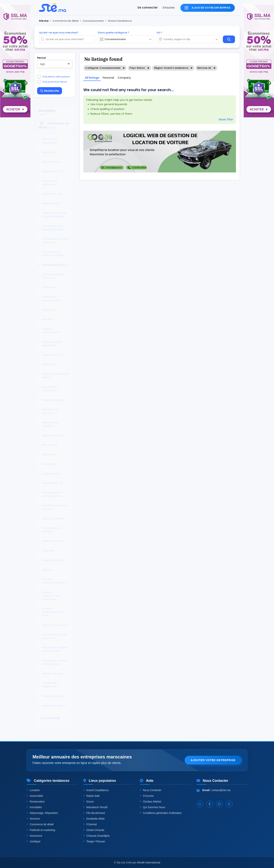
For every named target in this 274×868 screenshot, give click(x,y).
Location (33, 790)
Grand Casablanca (96, 790)
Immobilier (34, 807)
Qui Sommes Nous (153, 807)
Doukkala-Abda (94, 819)
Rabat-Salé (92, 796)
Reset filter (226, 119)
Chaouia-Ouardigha (96, 836)
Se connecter (148, 8)
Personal (108, 78)
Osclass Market (151, 802)
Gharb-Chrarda (94, 830)
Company (124, 78)
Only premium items (55, 82)
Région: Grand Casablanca (171, 68)
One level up (50, 715)
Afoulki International (149, 862)
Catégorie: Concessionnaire (103, 68)
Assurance (34, 836)
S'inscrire (169, 8)
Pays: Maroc (137, 68)
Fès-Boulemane (94, 813)
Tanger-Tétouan (94, 841)
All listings (92, 78)
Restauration (36, 802)
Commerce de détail (40, 824)
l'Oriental (90, 824)
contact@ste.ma (221, 790)
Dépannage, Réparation (42, 813)
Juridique (34, 841)
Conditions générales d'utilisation (161, 813)
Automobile (35, 796)
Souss (89, 802)
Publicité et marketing (41, 830)
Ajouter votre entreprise (213, 760)
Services (33, 819)
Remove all (204, 68)
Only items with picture (56, 77)
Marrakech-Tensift (95, 807)
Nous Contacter (151, 790)
